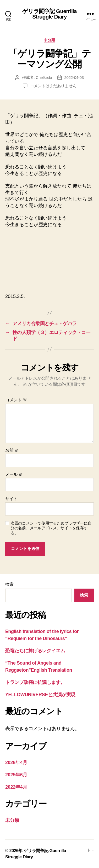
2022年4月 (16, 787)
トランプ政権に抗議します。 (35, 682)
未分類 (49, 40)
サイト (11, 499)
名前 (12, 450)
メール (14, 474)
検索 (9, 584)
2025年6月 (16, 775)
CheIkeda (44, 77)
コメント (16, 400)
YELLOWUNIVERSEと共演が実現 (40, 695)
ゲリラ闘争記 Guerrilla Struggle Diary (49, 14)
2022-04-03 (74, 77)
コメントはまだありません (53, 86)
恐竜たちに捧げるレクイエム (35, 651)
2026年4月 (16, 763)
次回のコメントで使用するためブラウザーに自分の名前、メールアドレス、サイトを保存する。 (51, 528)
